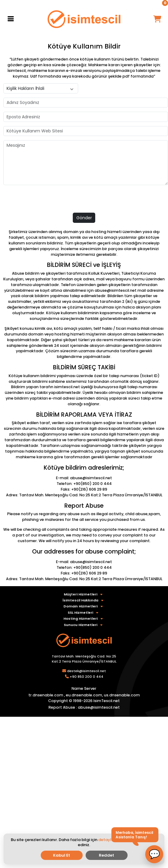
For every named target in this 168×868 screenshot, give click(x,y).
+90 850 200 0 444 (87, 677)
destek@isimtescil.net (87, 671)
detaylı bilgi (110, 840)
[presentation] (49, 201)
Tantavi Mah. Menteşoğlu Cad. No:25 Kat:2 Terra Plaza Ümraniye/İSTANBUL (84, 659)
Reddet (106, 855)
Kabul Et (62, 855)
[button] (154, 854)
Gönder (84, 218)
